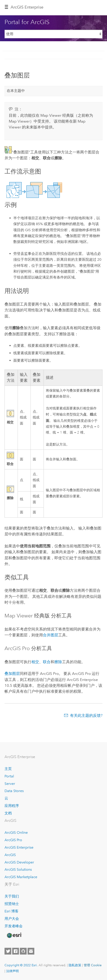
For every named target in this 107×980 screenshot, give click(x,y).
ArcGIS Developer (19, 862)
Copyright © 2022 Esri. (21, 965)
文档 (8, 813)
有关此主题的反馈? (86, 715)
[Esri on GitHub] (23, 951)
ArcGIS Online (16, 833)
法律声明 (12, 971)
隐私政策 (75, 965)
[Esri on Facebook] (16, 951)
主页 (8, 769)
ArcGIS (10, 855)
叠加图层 (12, 674)
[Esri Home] (14, 935)
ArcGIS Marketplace (21, 877)
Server (10, 784)
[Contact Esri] (31, 951)
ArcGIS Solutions (18, 869)
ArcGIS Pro (13, 840)
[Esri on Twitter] (8, 951)
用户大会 (12, 919)
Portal (9, 776)
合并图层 (51, 635)
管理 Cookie (93, 965)
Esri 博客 (12, 911)
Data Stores (14, 791)
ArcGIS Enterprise (27, 7)
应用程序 (12, 806)
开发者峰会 (14, 926)
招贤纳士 (12, 904)
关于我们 (12, 896)
